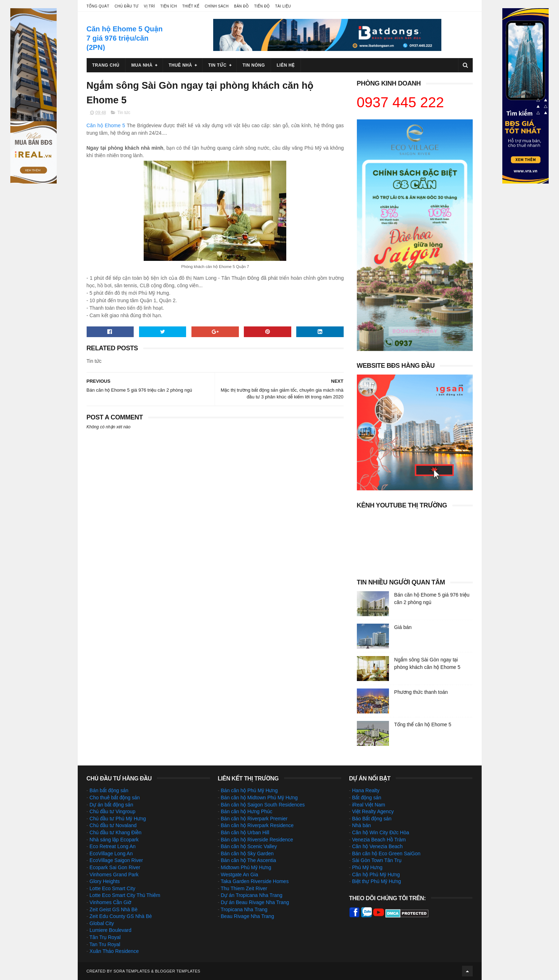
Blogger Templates (178, 971)
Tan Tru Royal (105, 944)
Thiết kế (191, 6)
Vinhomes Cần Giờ (110, 902)
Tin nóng (254, 65)
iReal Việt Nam (368, 805)
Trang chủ (106, 65)
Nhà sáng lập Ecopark (114, 840)
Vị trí (150, 6)
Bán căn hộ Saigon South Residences (263, 805)
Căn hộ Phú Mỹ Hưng (376, 875)
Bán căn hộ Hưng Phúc (247, 811)
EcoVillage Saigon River (116, 860)
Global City (102, 923)
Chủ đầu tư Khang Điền (116, 832)
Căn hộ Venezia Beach (377, 846)
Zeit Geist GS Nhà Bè (114, 909)
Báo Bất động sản (372, 819)
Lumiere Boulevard (111, 930)
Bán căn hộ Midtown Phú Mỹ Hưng (259, 798)
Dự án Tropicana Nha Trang (252, 895)
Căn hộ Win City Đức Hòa (380, 832)
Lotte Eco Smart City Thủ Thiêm (125, 895)
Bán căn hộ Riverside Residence (257, 840)
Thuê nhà (180, 65)
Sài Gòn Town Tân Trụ (377, 860)
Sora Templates (132, 971)
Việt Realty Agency (373, 811)
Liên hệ (286, 65)
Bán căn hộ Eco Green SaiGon (386, 853)
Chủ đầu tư (127, 6)
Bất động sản (366, 798)
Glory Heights (105, 881)
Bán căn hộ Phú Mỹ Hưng (249, 790)
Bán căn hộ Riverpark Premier (254, 819)
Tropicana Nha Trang (244, 909)
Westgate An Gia (239, 875)
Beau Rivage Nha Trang (247, 916)
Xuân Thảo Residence (114, 951)
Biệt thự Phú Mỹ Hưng (376, 881)
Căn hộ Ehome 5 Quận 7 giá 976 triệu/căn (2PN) (125, 38)
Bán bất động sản (109, 790)
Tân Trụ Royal (105, 937)
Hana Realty (366, 790)
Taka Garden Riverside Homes (255, 881)
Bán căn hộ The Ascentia (248, 860)
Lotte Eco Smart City (112, 888)
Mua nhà (142, 65)
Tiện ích (169, 6)
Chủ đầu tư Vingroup (112, 811)
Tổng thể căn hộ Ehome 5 (423, 724)
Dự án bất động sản (111, 805)
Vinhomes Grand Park (114, 875)
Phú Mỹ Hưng (367, 867)
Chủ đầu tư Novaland (113, 825)
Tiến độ (262, 6)
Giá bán (403, 627)
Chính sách (217, 6)
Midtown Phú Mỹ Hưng (246, 867)
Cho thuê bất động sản (115, 798)
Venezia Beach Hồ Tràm (379, 840)
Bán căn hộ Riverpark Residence (257, 825)
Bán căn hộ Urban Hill (245, 832)
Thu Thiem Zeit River (244, 888)
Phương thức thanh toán (421, 692)
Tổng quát (98, 6)
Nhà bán (361, 825)
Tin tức (217, 65)
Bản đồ (242, 6)
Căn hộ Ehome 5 (106, 125)
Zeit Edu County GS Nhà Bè (121, 916)
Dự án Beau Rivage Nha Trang (255, 902)
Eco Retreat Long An (112, 846)
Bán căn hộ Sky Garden (247, 853)
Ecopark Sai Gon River (115, 867)
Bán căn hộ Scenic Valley (249, 846)
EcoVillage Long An (111, 853)
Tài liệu (283, 6)
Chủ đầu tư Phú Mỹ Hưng (118, 819)
